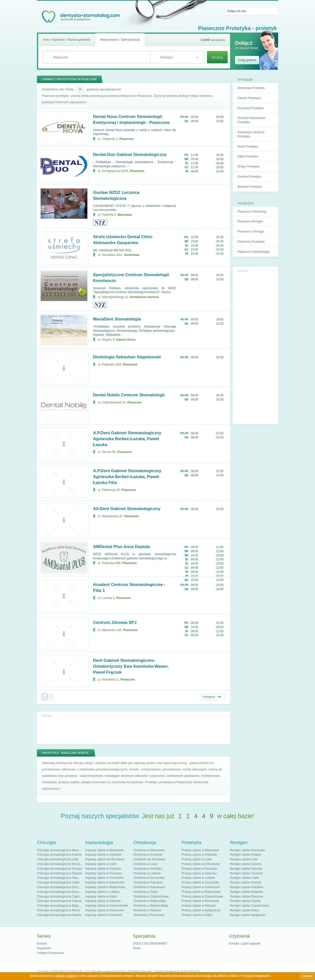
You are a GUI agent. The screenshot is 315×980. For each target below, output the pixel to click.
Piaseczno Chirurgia (251, 232)
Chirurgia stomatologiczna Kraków (59, 855)
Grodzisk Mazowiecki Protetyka (251, 120)
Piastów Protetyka (249, 177)
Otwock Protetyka (249, 98)
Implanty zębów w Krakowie (103, 855)
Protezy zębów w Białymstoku (201, 892)
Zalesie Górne (126, 340)
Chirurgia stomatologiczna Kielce (58, 910)
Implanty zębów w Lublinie (102, 892)
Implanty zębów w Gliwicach (104, 915)
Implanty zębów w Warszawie (104, 850)
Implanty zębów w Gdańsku (103, 869)
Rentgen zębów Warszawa (247, 850)
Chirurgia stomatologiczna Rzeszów (60, 892)
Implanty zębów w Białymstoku (105, 887)
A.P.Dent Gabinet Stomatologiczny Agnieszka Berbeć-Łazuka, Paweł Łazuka (127, 439)
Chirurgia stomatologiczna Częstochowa (63, 897)
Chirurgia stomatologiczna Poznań (59, 869)
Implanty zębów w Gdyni (101, 897)
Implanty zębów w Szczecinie (104, 878)
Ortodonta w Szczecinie (149, 878)
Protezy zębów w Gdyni (197, 915)
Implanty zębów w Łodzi (101, 864)
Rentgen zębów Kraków (245, 855)
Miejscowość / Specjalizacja (120, 40)
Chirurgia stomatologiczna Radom (59, 915)
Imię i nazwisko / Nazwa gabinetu (67, 40)
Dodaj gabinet (247, 60)
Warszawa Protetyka (251, 88)
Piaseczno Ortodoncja (252, 212)
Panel (137, 948)
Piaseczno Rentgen (250, 221)
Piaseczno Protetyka (251, 242)
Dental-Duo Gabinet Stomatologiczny (130, 155)
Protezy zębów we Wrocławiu (201, 864)
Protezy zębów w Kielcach (199, 906)
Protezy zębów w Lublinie (198, 878)
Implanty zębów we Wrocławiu (105, 859)
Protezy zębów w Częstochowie (202, 897)
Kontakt (42, 944)
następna (209, 697)
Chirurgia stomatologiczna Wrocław (60, 864)
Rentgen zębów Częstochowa (249, 906)
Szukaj (217, 57)
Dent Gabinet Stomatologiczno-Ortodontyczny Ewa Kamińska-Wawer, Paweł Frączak (131, 666)
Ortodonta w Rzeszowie (149, 915)
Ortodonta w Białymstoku (150, 901)
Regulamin (44, 948)
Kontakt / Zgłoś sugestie (245, 944)
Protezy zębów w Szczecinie (200, 882)
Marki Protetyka (248, 147)
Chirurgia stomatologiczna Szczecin (60, 887)
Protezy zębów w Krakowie (199, 855)
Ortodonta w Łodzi (145, 864)
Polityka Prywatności (50, 953)
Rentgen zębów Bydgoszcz (248, 915)
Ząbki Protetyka (248, 156)
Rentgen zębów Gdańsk (246, 864)
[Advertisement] (255, 348)
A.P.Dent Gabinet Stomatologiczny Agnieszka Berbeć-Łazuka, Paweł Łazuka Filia (127, 477)
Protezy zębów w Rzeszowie (200, 901)
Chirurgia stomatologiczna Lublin (58, 882)
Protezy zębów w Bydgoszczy (201, 910)
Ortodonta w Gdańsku (148, 869)
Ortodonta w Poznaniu (148, 882)
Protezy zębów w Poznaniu (199, 869)
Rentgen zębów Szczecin (246, 873)
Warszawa (125, 215)
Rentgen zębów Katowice (246, 887)
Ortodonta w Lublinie (147, 873)
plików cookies (66, 976)
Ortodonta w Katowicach (149, 887)
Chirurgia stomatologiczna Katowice (60, 878)
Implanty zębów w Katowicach (105, 882)
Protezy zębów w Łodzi (197, 859)
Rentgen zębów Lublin (244, 878)
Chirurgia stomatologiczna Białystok (60, 906)
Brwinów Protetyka (250, 187)
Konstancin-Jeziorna (144, 297)
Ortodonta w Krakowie (148, 855)
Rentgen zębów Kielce (244, 910)
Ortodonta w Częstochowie (151, 897)
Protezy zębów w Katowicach (201, 887)
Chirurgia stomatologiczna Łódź (58, 859)
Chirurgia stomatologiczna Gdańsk (59, 873)
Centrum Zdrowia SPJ (115, 623)
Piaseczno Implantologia (253, 252)
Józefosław (131, 255)
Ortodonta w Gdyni (146, 892)
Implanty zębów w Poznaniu (103, 873)
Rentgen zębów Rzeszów (246, 897)
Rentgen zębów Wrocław (246, 869)
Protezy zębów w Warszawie (200, 850)
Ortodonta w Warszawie (149, 850)
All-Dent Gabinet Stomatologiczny (127, 509)
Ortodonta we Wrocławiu (150, 859)
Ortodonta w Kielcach (147, 910)
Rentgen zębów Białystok (246, 892)
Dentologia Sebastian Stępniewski (127, 357)
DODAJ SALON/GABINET (150, 944)
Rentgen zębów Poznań (245, 882)
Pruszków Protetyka (251, 108)
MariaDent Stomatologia (117, 319)
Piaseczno (127, 139)
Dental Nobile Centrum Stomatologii (129, 395)
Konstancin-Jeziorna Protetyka (251, 134)
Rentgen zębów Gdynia (245, 901)
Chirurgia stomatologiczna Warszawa (61, 850)
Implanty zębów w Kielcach (103, 901)
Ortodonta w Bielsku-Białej (151, 906)
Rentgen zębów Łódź (244, 859)
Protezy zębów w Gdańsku (199, 873)
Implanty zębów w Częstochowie (106, 906)
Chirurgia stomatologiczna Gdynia (59, 901)
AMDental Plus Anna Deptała (122, 547)
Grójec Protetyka (248, 166)
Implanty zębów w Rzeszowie (104, 910)
